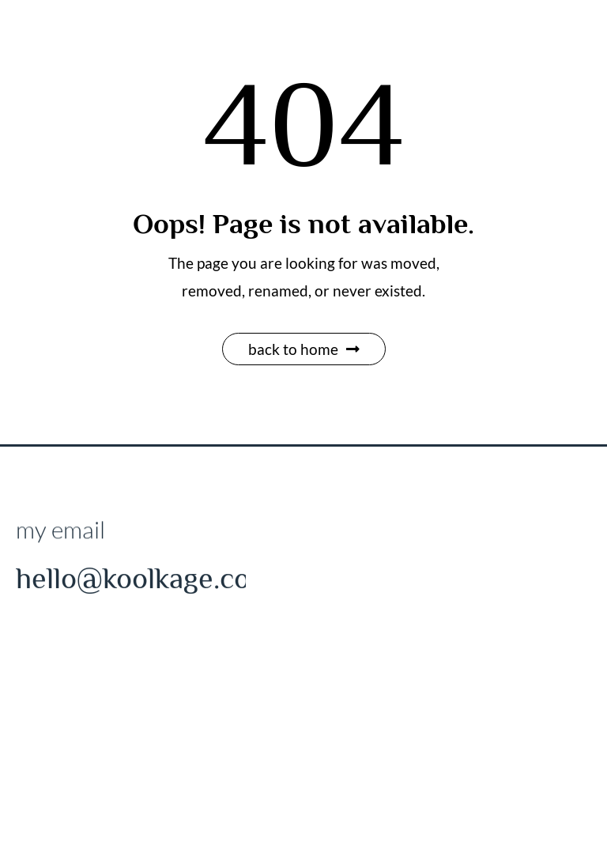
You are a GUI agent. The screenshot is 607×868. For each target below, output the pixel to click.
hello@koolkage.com (145, 580)
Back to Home (304, 349)
